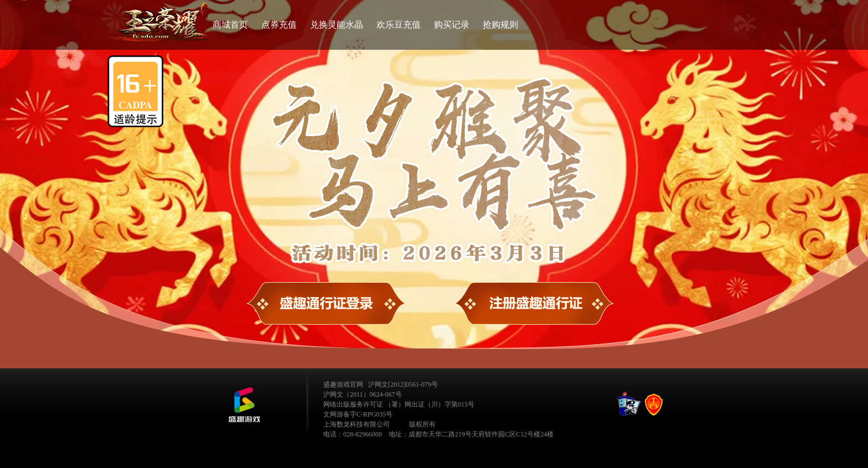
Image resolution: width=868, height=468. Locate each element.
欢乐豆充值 (399, 25)
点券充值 (279, 25)
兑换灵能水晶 (337, 25)
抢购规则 (500, 25)
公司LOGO (244, 405)
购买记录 (452, 25)
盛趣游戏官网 (343, 384)
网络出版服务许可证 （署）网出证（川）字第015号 (399, 404)
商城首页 (230, 25)
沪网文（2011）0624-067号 (363, 394)
